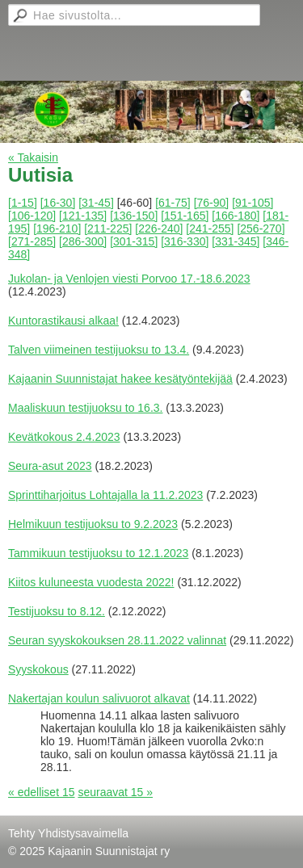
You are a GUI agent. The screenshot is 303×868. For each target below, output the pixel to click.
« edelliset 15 (42, 792)
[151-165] (185, 216)
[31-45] (96, 203)
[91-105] (253, 203)
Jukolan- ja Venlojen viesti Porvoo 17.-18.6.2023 (129, 279)
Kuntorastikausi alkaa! (63, 321)
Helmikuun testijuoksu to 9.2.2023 (93, 524)
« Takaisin (33, 157)
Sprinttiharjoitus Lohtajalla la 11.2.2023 (105, 495)
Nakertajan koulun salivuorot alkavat (99, 698)
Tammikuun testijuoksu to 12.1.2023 (98, 553)
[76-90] (212, 203)
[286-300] (83, 241)
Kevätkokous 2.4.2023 (64, 437)
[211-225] (108, 229)
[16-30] (58, 203)
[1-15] (23, 203)
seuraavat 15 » (115, 792)
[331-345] (236, 241)
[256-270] (261, 229)
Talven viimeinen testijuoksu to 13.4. (99, 350)
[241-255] (210, 229)
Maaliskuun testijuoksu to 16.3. (85, 408)
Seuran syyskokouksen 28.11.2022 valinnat (117, 640)
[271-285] (32, 241)
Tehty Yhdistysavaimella (68, 833)
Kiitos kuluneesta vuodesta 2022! (91, 582)
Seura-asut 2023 (50, 466)
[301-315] (134, 241)
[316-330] (185, 241)
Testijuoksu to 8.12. (57, 611)
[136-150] (134, 216)
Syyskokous (38, 669)
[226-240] (159, 229)
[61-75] (173, 203)
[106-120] (32, 216)
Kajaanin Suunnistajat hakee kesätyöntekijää (120, 379)
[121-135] (83, 216)
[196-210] (57, 229)
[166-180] (236, 216)
